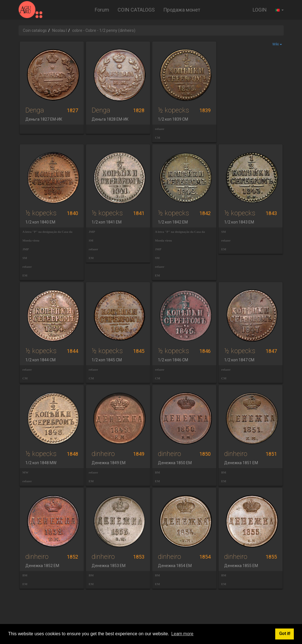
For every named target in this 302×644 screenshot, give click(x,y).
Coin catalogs (35, 30)
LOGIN (260, 10)
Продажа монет (182, 10)
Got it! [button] (285, 634)
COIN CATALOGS (136, 10)
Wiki (277, 44)
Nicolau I (59, 30)
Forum (102, 10)
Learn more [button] (182, 634)
